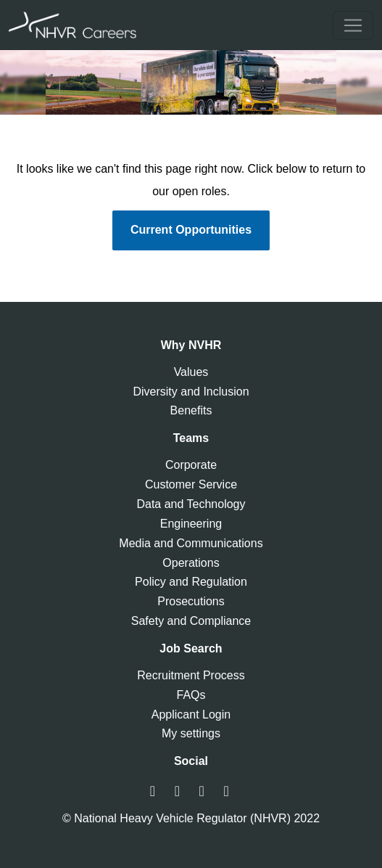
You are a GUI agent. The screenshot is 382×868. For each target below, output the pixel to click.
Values (191, 372)
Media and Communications (191, 543)
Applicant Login (191, 715)
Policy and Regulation (191, 582)
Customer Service (191, 484)
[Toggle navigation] (353, 25)
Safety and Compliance (191, 621)
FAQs (191, 695)
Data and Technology (191, 504)
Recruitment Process (191, 675)
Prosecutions (191, 601)
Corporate (191, 465)
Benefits (191, 410)
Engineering (191, 524)
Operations (191, 563)
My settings (191, 733)
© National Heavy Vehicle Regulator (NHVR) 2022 (191, 818)
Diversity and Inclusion (191, 392)
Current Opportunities (191, 230)
